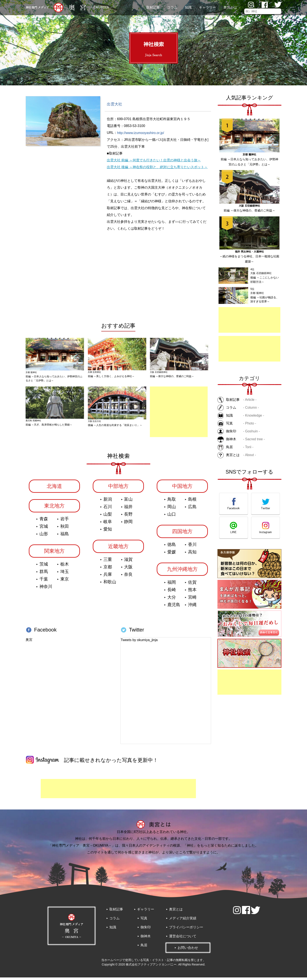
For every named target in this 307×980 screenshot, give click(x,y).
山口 (172, 516)
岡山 (172, 509)
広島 (192, 509)
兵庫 (108, 577)
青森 (44, 521)
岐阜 (108, 524)
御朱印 (146, 930)
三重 (108, 562)
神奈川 (46, 589)
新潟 (108, 502)
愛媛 (172, 554)
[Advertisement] (249, 320)
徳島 (172, 547)
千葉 (44, 581)
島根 (192, 502)
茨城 (44, 566)
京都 (108, 569)
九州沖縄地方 (182, 571)
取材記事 (153, 7)
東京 (65, 581)
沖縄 (192, 607)
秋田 (65, 529)
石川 (108, 509)
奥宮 (29, 642)
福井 (128, 509)
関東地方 (54, 553)
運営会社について (183, 939)
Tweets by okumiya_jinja (139, 642)
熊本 (192, 592)
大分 (172, 599)
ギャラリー (207, 7)
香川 (192, 547)
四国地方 (182, 534)
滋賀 (128, 562)
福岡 (172, 585)
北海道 (54, 488)
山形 (44, 536)
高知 (192, 554)
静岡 (128, 524)
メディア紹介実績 (183, 921)
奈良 (128, 577)
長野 (128, 516)
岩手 (65, 521)
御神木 (146, 939)
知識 (188, 7)
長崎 (172, 592)
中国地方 (182, 488)
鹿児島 (174, 607)
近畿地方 (118, 549)
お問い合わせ (188, 950)
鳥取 (172, 502)
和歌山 (110, 584)
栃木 (65, 566)
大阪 (128, 569)
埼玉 (65, 574)
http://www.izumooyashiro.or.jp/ (141, 133)
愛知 (108, 531)
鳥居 (144, 948)
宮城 (44, 529)
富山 (128, 502)
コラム (172, 7)
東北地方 (54, 508)
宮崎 (192, 599)
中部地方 (118, 488)
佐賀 (192, 585)
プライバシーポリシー (186, 930)
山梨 (108, 516)
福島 (65, 536)
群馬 (44, 574)
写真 (144, 921)
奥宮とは (230, 7)
